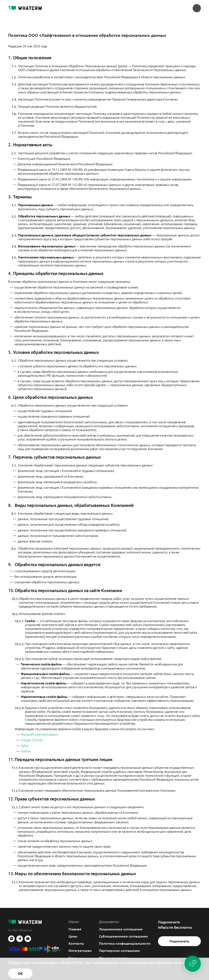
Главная (75, 929)
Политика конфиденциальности (125, 943)
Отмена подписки (113, 958)
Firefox (26, 751)
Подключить (179, 941)
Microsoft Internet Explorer (39, 734)
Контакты (76, 943)
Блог (72, 958)
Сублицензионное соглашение (123, 936)
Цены (73, 936)
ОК (20, 974)
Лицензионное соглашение (121, 929)
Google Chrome (32, 740)
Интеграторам (80, 950)
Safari (25, 746)
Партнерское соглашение (119, 950)
